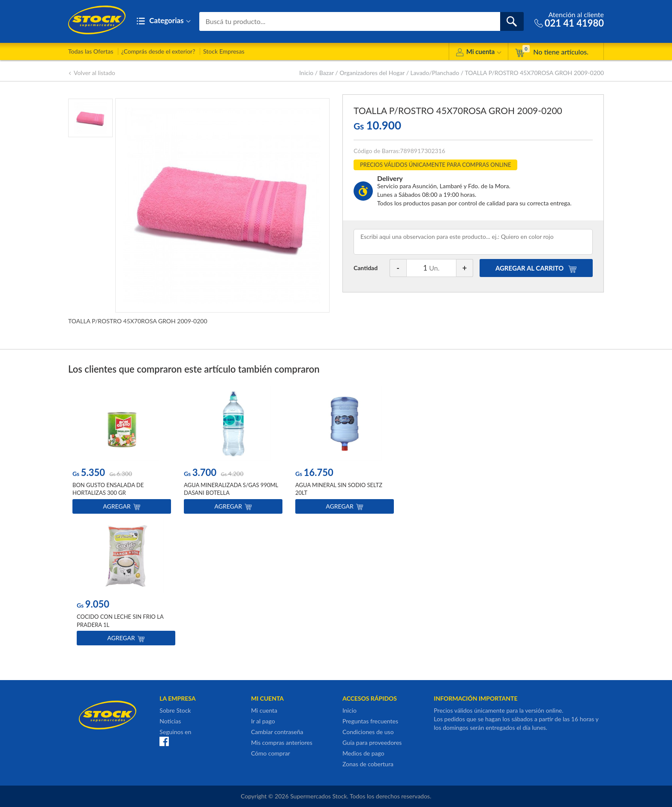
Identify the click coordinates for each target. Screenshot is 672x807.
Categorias (163, 21)
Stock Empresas (224, 51)
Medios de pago (363, 753)
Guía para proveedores (372, 742)
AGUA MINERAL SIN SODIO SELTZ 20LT (339, 489)
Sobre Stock (175, 710)
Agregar (121, 507)
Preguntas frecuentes (370, 721)
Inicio (306, 73)
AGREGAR (536, 268)
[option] (122, 452)
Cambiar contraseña (277, 732)
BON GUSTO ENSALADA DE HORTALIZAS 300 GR (108, 489)
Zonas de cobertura (368, 764)
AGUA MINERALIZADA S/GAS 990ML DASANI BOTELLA (231, 489)
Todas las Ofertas (91, 51)
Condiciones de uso (368, 732)
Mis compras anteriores (282, 742)
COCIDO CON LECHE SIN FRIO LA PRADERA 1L (120, 621)
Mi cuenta (478, 53)
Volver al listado (92, 73)
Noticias (170, 721)
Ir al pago (263, 721)
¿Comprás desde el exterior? (158, 51)
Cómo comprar (271, 753)
